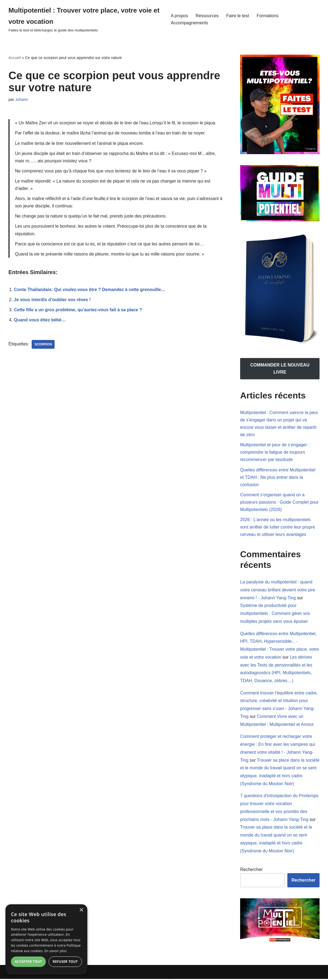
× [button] (81, 910)
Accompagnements (190, 23)
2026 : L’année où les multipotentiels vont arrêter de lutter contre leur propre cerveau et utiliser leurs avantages (278, 527)
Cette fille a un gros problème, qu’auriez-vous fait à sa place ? (78, 310)
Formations (268, 16)
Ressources (207, 16)
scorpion (43, 345)
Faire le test (238, 16)
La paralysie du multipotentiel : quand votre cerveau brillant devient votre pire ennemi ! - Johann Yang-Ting (278, 590)
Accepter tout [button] (28, 962)
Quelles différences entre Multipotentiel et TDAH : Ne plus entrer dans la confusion (278, 477)
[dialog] (46, 939)
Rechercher (251, 871)
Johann (22, 99)
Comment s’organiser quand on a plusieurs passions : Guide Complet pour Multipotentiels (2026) (279, 502)
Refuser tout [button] (65, 962)
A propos (179, 16)
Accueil (15, 58)
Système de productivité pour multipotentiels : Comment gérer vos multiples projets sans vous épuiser (275, 614)
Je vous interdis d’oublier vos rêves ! (52, 300)
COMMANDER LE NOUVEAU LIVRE (280, 369)
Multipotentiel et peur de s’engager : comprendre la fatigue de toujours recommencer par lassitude (275, 452)
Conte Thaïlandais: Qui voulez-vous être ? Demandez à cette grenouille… (90, 290)
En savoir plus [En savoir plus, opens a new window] (56, 951)
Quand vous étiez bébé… (40, 320)
